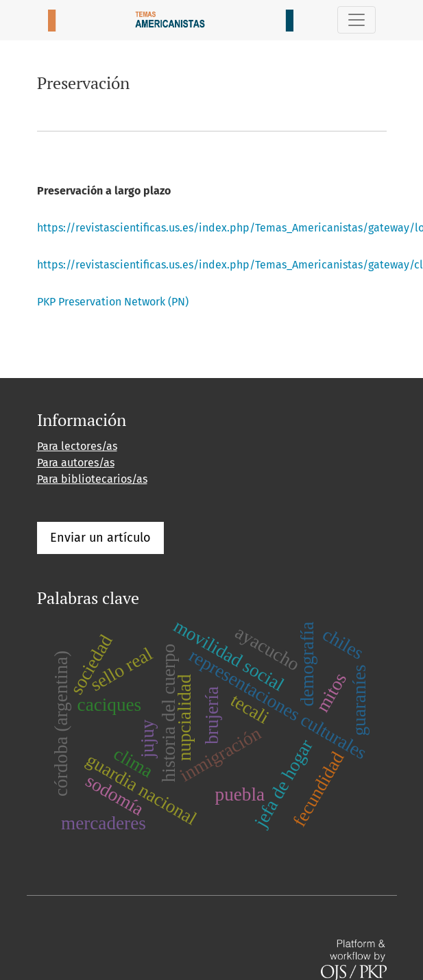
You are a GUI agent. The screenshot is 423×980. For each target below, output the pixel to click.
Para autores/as (76, 463)
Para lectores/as (77, 446)
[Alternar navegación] (356, 20)
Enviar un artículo (100, 538)
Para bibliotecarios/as (92, 479)
